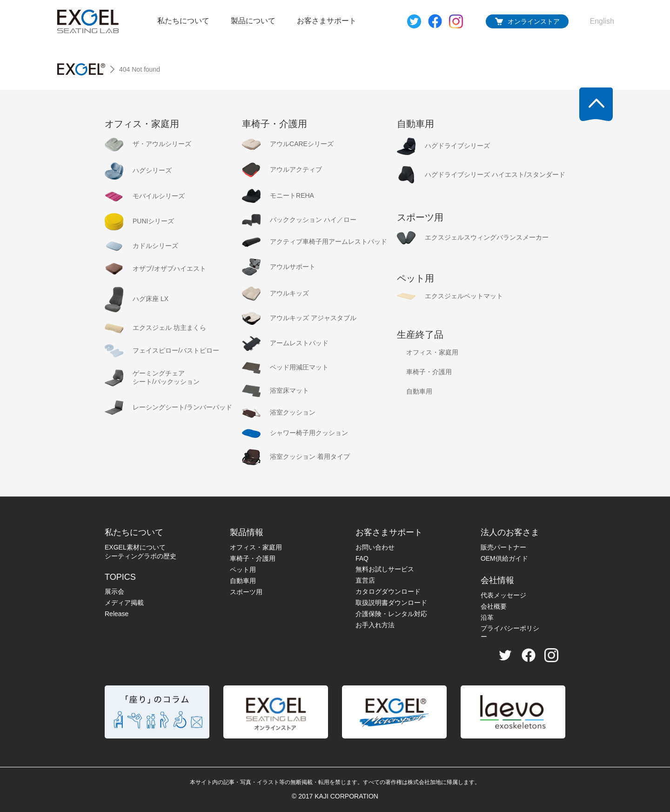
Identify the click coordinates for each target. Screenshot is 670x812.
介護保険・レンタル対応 (391, 614)
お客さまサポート (327, 21)
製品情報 (247, 532)
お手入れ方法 (375, 625)
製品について (253, 21)
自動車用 (243, 581)
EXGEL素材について (135, 547)
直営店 (365, 580)
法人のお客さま (510, 532)
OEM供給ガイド (504, 558)
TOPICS (120, 577)
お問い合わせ (375, 547)
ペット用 (243, 570)
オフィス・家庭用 (256, 547)
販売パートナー (503, 547)
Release (117, 614)
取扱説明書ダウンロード (391, 603)
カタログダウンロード (388, 591)
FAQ (362, 558)
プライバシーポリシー (510, 632)
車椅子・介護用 (253, 558)
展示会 (114, 591)
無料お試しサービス (385, 569)
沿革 (487, 617)
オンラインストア (534, 21)
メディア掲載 (124, 603)
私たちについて (183, 21)
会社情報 (497, 580)
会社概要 (494, 606)
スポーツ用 (246, 592)
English (602, 21)
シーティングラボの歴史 (141, 556)
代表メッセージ (503, 595)
